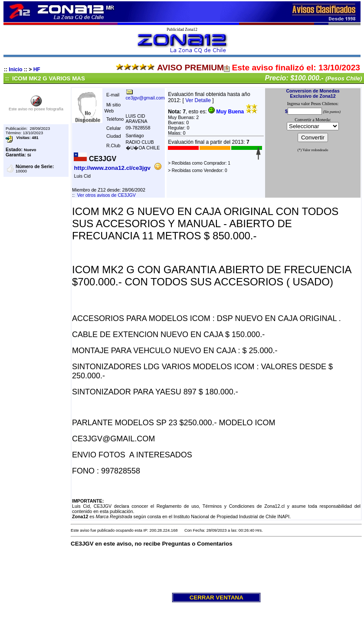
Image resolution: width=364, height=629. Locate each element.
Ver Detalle (198, 100)
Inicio (15, 70)
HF (37, 70)
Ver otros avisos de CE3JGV (107, 195)
